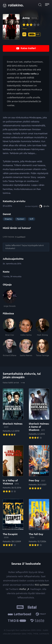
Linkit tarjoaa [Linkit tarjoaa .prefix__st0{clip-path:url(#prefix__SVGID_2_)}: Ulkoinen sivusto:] (14, 237)
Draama (8, 219)
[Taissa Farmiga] (42, 348)
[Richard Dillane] (10, 348)
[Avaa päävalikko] (47, 5)
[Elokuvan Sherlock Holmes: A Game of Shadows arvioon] (39, 414)
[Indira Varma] (26, 327)
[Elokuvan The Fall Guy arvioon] (39, 523)
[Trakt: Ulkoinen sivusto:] (41, 614)
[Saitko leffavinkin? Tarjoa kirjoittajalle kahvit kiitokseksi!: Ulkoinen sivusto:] (26, 247)
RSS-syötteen (42, 585)
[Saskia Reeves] (26, 348)
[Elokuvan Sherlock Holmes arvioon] (13, 413)
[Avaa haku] (40, 5)
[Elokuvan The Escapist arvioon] (13, 523)
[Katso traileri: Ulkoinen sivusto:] (26, 48)
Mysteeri (21, 219)
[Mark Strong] (42, 327)
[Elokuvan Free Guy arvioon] (39, 468)
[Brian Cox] (10, 327)
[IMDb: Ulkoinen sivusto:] (20, 607)
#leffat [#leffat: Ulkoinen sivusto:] (23, 589)
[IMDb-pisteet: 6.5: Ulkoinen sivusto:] (34, 34)
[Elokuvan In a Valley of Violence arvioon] (13, 469)
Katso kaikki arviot (14, 383)
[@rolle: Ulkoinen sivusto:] (44, 206)
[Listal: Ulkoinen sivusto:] (32, 607)
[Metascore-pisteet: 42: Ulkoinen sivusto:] (24, 34)
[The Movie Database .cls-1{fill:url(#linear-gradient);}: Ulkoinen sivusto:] (17, 621)
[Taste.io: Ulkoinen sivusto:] (37, 621)
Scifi (32, 219)
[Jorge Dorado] (10, 299)
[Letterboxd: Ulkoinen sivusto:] (19, 614)
